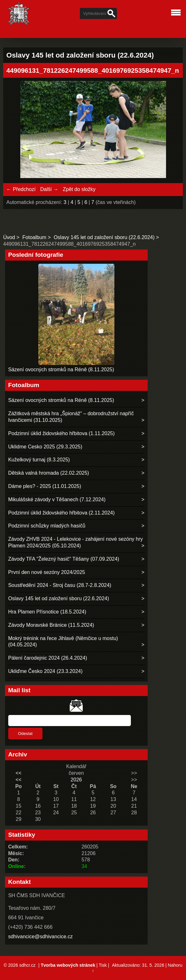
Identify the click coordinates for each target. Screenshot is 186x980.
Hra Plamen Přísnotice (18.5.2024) (47, 612)
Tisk (103, 965)
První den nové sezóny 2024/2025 (47, 572)
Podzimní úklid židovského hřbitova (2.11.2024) (61, 513)
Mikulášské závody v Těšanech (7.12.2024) (57, 499)
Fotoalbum (35, 237)
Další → (49, 189)
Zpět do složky (79, 189)
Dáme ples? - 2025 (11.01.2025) (45, 486)
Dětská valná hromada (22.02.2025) (49, 473)
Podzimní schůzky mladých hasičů (47, 526)
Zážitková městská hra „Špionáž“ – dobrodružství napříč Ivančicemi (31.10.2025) (71, 417)
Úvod (9, 237)
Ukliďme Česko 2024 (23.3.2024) (45, 671)
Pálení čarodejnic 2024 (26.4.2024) (48, 658)
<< (19, 773)
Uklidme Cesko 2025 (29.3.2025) (45, 447)
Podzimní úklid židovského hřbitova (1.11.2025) (61, 433)
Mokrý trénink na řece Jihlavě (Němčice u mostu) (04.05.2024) (63, 642)
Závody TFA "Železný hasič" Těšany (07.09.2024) (64, 559)
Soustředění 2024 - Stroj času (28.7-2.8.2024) (60, 585)
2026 (76, 780)
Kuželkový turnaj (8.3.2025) (39, 460)
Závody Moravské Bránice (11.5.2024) (51, 625)
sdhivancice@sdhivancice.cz (41, 937)
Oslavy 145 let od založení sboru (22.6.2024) (104, 237)
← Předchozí (21, 189)
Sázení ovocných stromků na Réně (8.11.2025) (61, 370)
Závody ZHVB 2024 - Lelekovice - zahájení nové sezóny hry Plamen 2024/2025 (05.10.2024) (76, 542)
